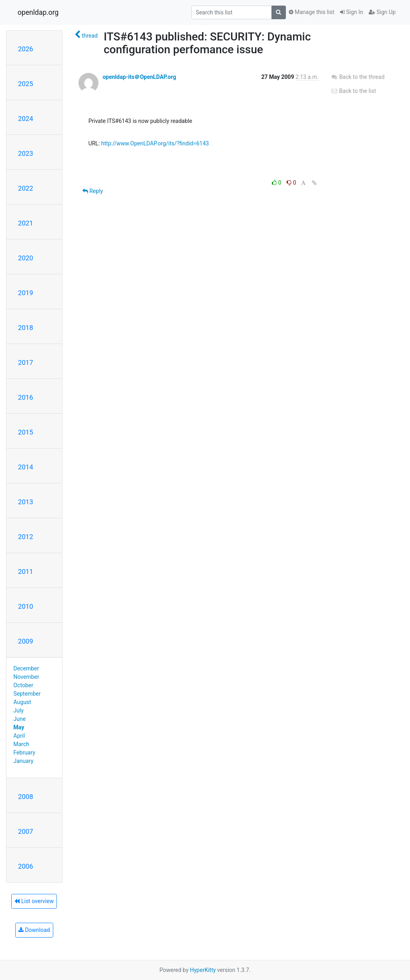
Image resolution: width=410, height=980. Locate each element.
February (24, 753)
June (20, 719)
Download (34, 930)
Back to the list (353, 91)
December (26, 668)
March (22, 744)
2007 (26, 831)
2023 (26, 153)
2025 (26, 84)
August (22, 702)
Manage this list (312, 12)
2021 (26, 223)
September (27, 694)
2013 (26, 502)
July (19, 710)
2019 (26, 293)
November (26, 677)
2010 (26, 606)
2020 (26, 258)
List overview (34, 901)
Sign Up (382, 12)
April (19, 736)
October (23, 685)
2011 (26, 571)
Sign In (352, 12)
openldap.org (38, 12)
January (24, 761)
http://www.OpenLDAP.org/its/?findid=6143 (155, 143)
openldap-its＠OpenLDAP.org (139, 77)
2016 (26, 397)
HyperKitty (203, 970)
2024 (26, 119)
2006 (26, 866)
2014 (26, 467)
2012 (26, 537)
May (19, 727)
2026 (26, 49)
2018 (26, 328)
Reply (93, 191)
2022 (26, 188)
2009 (26, 641)
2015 (26, 432)
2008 (26, 797)
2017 (26, 362)
